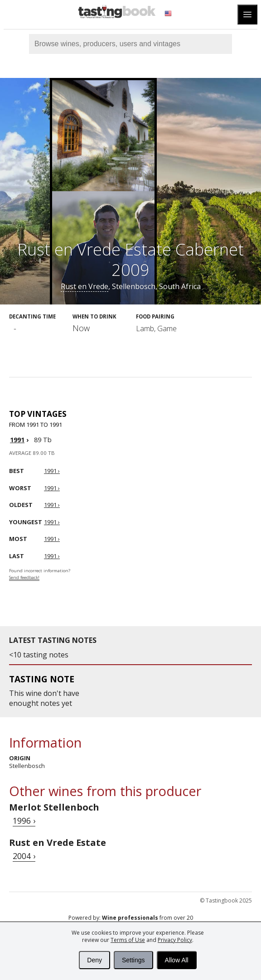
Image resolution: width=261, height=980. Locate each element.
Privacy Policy (175, 940)
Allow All (177, 960)
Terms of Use (128, 940)
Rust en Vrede (85, 286)
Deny (94, 960)
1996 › (24, 821)
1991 (17, 440)
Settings (133, 960)
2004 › (24, 856)
